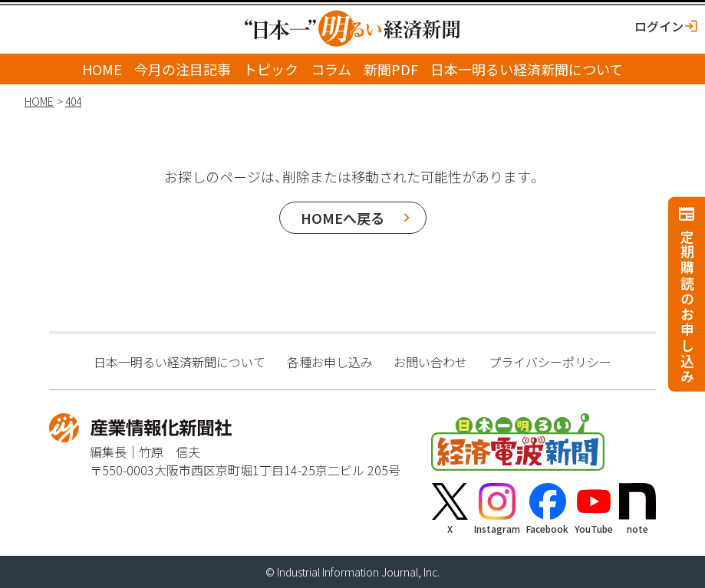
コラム (331, 69)
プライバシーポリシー (550, 362)
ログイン (659, 26)
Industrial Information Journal (348, 572)
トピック (271, 69)
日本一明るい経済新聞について (527, 69)
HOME (102, 69)
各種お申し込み (330, 362)
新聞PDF (391, 69)
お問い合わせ (430, 362)
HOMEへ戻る (343, 218)
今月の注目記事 (183, 69)
